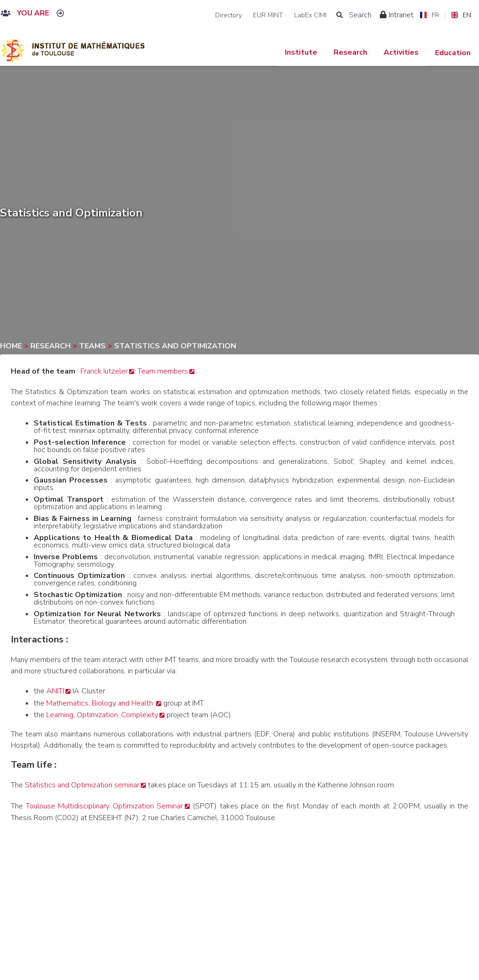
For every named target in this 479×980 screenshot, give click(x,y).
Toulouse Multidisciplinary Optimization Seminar (104, 806)
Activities (401, 52)
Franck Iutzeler (104, 371)
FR (429, 15)
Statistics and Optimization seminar (82, 785)
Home (12, 346)
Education (453, 53)
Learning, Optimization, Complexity (102, 715)
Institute (301, 52)
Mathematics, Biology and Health (101, 703)
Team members (163, 371)
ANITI (55, 691)
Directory (229, 15)
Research (350, 52)
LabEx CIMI (310, 15)
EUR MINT (268, 15)
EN (461, 15)
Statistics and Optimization (175, 346)
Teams (93, 346)
